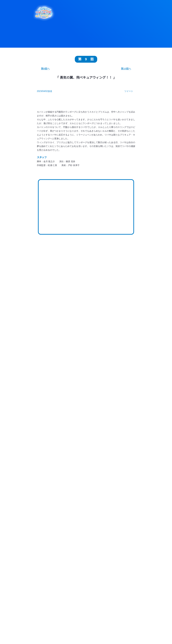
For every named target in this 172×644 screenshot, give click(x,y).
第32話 (103, 346)
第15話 (51, 379)
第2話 (103, 396)
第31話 (121, 346)
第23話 (86, 362)
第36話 (121, 337)
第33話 (86, 346)
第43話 (86, 329)
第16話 (121, 371)
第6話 (121, 387)
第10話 (51, 387)
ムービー (128, 639)
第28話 (86, 354)
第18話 (86, 371)
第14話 (68, 379)
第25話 (51, 362)
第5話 (51, 396)
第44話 (68, 329)
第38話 (86, 337)
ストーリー (128, 634)
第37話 (103, 337)
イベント (148, 639)
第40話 (51, 337)
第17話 (103, 371)
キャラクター (108, 634)
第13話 (86, 379)
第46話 (121, 321)
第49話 (68, 321)
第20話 (51, 371)
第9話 (68, 387)
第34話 (68, 346)
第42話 (103, 329)
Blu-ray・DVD (88, 639)
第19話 (68, 371)
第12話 (103, 379)
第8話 (86, 387)
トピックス (68, 634)
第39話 (68, 337)
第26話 (121, 354)
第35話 (51, 346)
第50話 (51, 321)
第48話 (86, 321)
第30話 (51, 354)
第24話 (68, 362)
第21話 (121, 362)
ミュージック (68, 639)
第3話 (86, 396)
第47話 (103, 321)
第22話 (103, 362)
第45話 (51, 329)
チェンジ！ (124, 477)
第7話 (103, 387)
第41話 (121, 329)
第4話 (68, 396)
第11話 (121, 379)
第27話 (103, 354)
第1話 (121, 396)
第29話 (68, 354)
